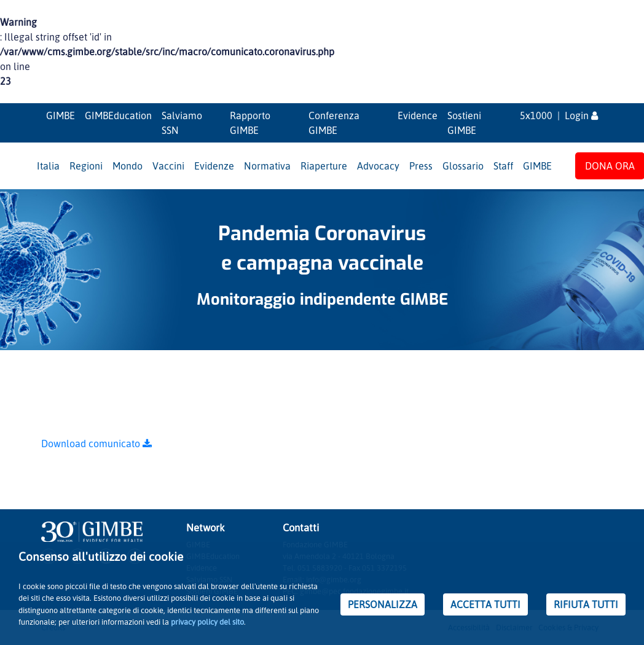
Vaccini (168, 166)
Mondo (128, 166)
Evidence (418, 115)
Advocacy (378, 166)
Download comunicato (96, 444)
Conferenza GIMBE (334, 123)
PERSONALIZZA (383, 604)
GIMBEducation (118, 115)
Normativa (267, 166)
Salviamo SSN (182, 123)
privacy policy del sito (207, 622)
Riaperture (324, 166)
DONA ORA (610, 166)
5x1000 (536, 115)
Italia (48, 166)
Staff (503, 166)
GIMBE (61, 115)
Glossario (463, 166)
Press (421, 166)
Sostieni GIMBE (464, 123)
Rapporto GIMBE (250, 123)
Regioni (86, 166)
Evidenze (214, 166)
